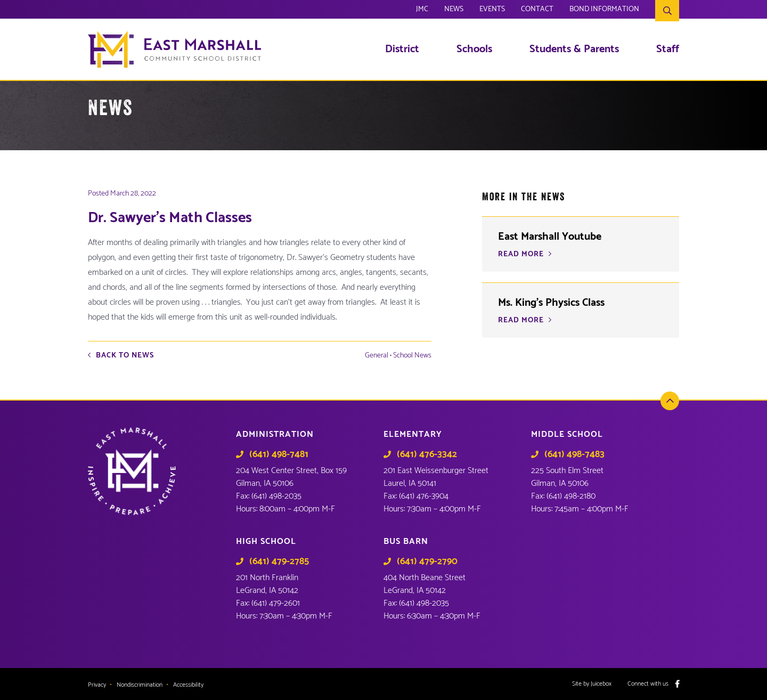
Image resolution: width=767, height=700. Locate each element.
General (377, 356)
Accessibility (188, 685)
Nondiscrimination (140, 685)
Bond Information (604, 11)
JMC (422, 11)
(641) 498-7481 (279, 454)
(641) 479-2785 (279, 561)
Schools (474, 50)
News (454, 11)
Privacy (97, 685)
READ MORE (521, 321)
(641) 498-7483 (574, 454)
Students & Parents (574, 50)
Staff (668, 50)
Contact (537, 11)
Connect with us (648, 684)
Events (492, 11)
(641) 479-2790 (427, 561)
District (402, 50)
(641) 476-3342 (427, 454)
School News (412, 356)
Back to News (125, 356)
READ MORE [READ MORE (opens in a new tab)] (521, 255)
